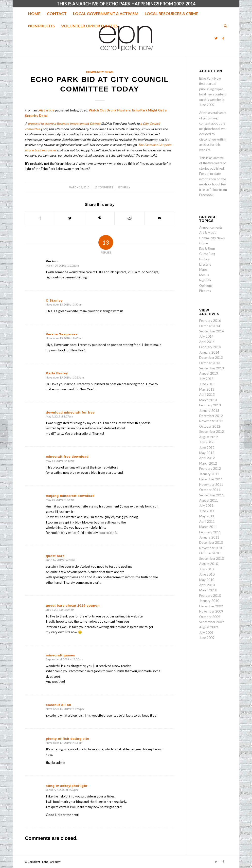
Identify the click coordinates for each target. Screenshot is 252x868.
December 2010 (211, 542)
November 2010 (211, 548)
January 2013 (209, 411)
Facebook (206, 195)
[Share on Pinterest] (100, 218)
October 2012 (210, 426)
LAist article (46, 110)
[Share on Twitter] (70, 218)
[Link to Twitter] (216, 38)
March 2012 (208, 463)
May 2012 (207, 453)
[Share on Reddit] (129, 218)
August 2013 (209, 373)
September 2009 (212, 622)
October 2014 (210, 326)
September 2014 (212, 331)
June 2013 (207, 384)
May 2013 (207, 389)
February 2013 (210, 405)
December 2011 (211, 479)
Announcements (211, 227)
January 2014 (209, 352)
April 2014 (207, 342)
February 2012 (210, 469)
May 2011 (207, 516)
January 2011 (209, 537)
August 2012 (209, 437)
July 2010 (206, 569)
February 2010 (210, 596)
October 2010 (210, 553)
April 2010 (207, 585)
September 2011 (212, 495)
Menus (204, 275)
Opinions (206, 286)
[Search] (224, 26)
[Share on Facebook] (40, 218)
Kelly (126, 187)
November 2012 (211, 421)
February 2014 (210, 347)
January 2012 (209, 474)
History (205, 259)
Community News (100, 72)
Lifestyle (205, 264)
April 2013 (207, 395)
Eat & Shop (207, 249)
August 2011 (209, 500)
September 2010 (212, 559)
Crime (204, 243)
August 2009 (209, 627)
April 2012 (207, 458)
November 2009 (211, 611)
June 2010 (207, 574)
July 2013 (206, 379)
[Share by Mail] (159, 218)
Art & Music (208, 233)
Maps (203, 270)
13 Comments (104, 187)
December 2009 (211, 606)
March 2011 (208, 527)
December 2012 (211, 416)
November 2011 (211, 485)
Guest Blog (207, 254)
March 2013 (208, 400)
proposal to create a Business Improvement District (64, 124)
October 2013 (210, 363)
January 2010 (209, 601)
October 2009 (210, 617)
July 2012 (206, 442)
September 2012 (212, 432)
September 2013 (212, 368)
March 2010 (208, 590)
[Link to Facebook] (223, 38)
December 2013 (211, 358)
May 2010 (207, 580)
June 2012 (207, 448)
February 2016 (210, 321)
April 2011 (207, 522)
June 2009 (207, 638)
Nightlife (205, 280)
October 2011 (210, 490)
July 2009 (206, 633)
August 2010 (209, 564)
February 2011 (210, 532)
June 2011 (207, 511)
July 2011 (206, 506)
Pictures (205, 291)
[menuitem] (34, 14)
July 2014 (206, 336)
